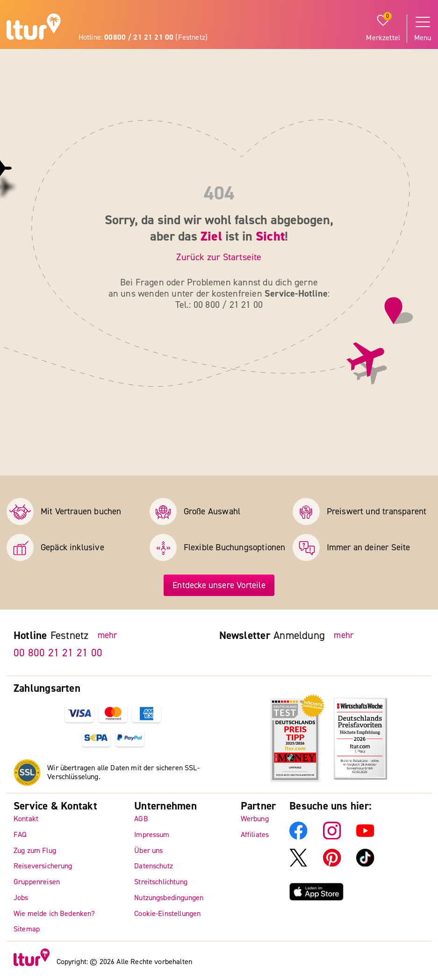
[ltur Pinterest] (332, 865)
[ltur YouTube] (365, 838)
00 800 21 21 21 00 (58, 653)
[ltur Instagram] (332, 838)
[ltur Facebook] (298, 838)
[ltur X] (298, 865)
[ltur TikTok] (365, 865)
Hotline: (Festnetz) (143, 37)
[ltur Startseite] (34, 28)
